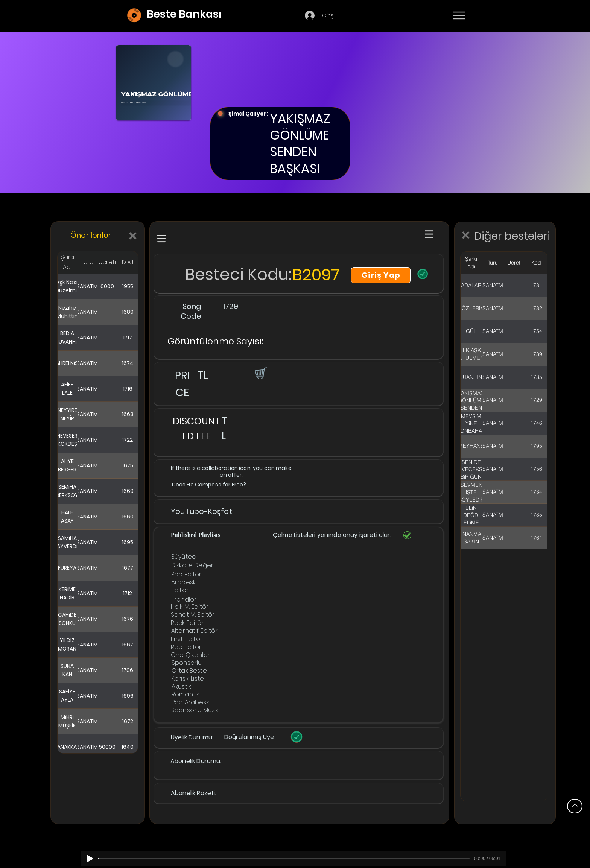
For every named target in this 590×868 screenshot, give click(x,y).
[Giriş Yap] (381, 275)
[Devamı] (503, 16)
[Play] (90, 859)
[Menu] (459, 15)
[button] (260, 373)
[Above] (575, 806)
